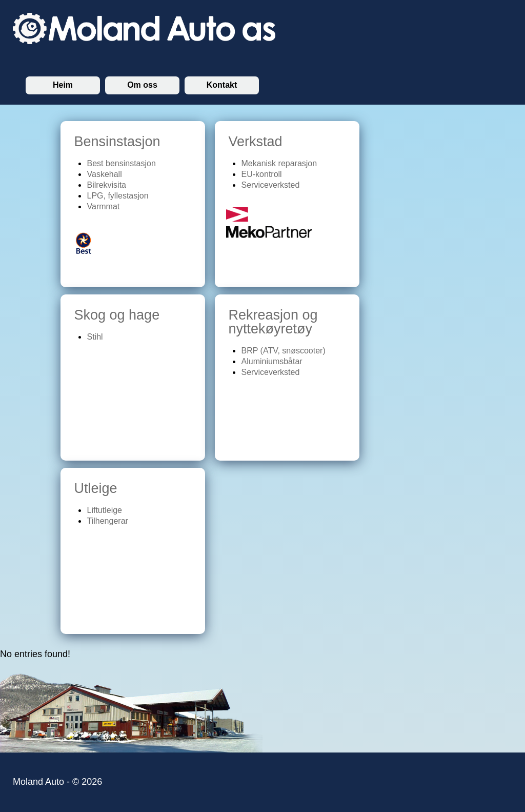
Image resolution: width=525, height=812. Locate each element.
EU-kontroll (262, 174)
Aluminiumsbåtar (272, 361)
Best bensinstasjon (122, 163)
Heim (63, 85)
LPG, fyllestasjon (118, 196)
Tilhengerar (108, 521)
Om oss (142, 85)
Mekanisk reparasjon (279, 163)
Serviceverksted (271, 185)
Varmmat (104, 206)
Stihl (95, 337)
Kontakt (222, 85)
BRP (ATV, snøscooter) (284, 351)
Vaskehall (105, 174)
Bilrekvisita (107, 185)
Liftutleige (105, 510)
